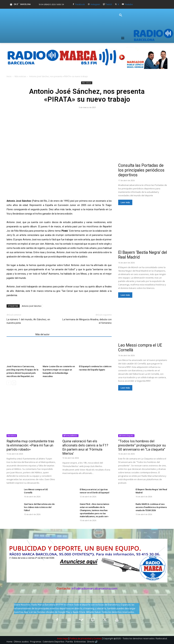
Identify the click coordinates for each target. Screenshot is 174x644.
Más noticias (20, 76)
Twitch (109, 4)
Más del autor (43, 334)
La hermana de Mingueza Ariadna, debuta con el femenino (87, 321)
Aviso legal (63, 638)
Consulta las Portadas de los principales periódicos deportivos (141, 170)
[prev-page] (9, 383)
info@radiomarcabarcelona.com (95, 588)
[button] (121, 15)
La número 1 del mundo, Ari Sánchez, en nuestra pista (28, 321)
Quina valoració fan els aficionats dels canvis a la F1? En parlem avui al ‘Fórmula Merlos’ (85, 447)
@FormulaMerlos (70, 436)
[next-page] (14, 383)
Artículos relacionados (20, 334)
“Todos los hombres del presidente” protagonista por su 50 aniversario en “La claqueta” (142, 445)
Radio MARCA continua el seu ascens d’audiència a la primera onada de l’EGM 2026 (150, 507)
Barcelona (12, 436)
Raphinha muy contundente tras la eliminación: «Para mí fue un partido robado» (30, 445)
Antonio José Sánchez (32, 306)
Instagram (95, 4)
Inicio (9, 76)
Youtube (129, 4)
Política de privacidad (81, 638)
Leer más (125, 202)
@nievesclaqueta (126, 436)
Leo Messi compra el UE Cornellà (39, 490)
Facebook (80, 4)
